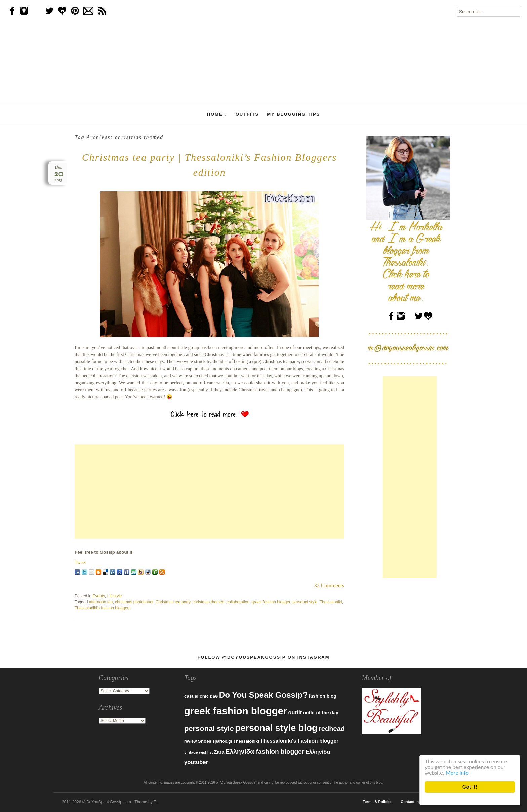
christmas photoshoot (134, 602)
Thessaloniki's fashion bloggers (103, 608)
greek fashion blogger (271, 602)
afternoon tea (101, 602)
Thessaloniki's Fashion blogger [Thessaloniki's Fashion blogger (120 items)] (299, 741)
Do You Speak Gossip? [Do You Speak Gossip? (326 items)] (263, 695)
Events (99, 596)
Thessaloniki (331, 602)
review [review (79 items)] (191, 741)
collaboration (238, 602)
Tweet (80, 563)
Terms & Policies (377, 802)
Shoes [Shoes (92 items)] (205, 741)
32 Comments (329, 585)
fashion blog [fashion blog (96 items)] (323, 696)
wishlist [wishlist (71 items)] (206, 752)
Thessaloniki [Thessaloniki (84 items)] (246, 741)
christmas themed (209, 602)
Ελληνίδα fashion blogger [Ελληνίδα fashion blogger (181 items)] (265, 751)
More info (457, 773)
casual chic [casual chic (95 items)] (196, 696)
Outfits (247, 114)
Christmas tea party (173, 602)
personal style (305, 602)
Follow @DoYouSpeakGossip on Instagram (263, 657)
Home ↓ (217, 114)
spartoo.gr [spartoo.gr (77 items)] (222, 741)
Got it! (470, 787)
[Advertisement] (209, 492)
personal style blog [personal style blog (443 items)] (276, 728)
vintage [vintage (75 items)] (191, 752)
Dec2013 (58, 174)
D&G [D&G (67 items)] (214, 696)
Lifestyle (115, 596)
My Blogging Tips (293, 114)
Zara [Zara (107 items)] (219, 752)
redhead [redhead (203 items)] (332, 729)
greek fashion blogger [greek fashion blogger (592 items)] (236, 711)
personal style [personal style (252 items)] (209, 729)
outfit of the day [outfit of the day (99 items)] (320, 713)
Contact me (411, 802)
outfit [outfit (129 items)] (295, 712)
